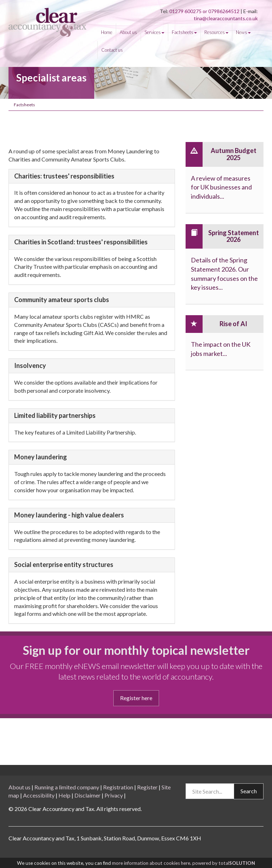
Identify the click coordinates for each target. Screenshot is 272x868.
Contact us (112, 50)
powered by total (224, 863)
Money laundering (41, 457)
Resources (216, 32)
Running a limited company (67, 787)
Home (107, 32)
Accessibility (39, 795)
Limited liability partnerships (55, 416)
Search (249, 791)
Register (147, 787)
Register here (136, 698)
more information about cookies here (151, 863)
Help (64, 795)
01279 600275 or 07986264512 (205, 11)
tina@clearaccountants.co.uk (226, 18)
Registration (118, 787)
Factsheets (184, 32)
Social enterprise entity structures (64, 565)
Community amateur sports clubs (62, 300)
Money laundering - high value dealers (69, 515)
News (243, 32)
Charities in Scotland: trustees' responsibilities (81, 242)
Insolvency (30, 366)
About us (128, 32)
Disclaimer (87, 795)
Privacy (114, 795)
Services (154, 32)
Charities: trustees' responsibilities (64, 176)
